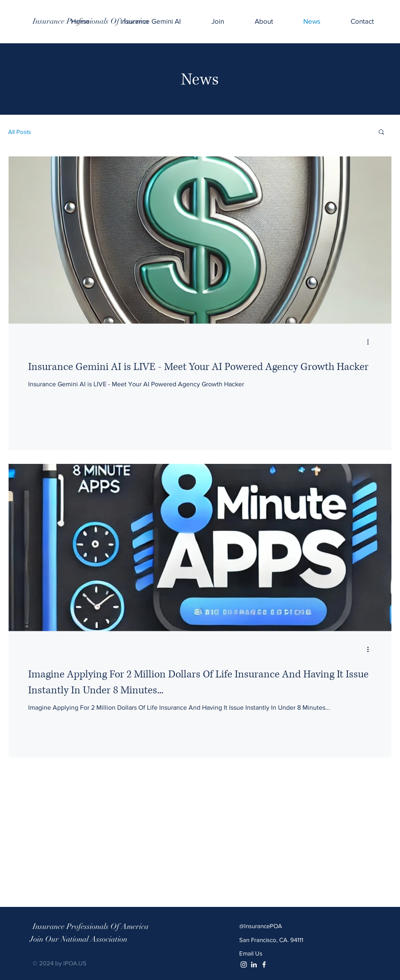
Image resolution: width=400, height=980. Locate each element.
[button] (381, 133)
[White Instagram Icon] (244, 964)
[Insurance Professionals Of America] (91, 21)
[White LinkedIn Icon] (254, 964)
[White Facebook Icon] (264, 964)
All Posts (20, 132)
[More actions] (371, 342)
